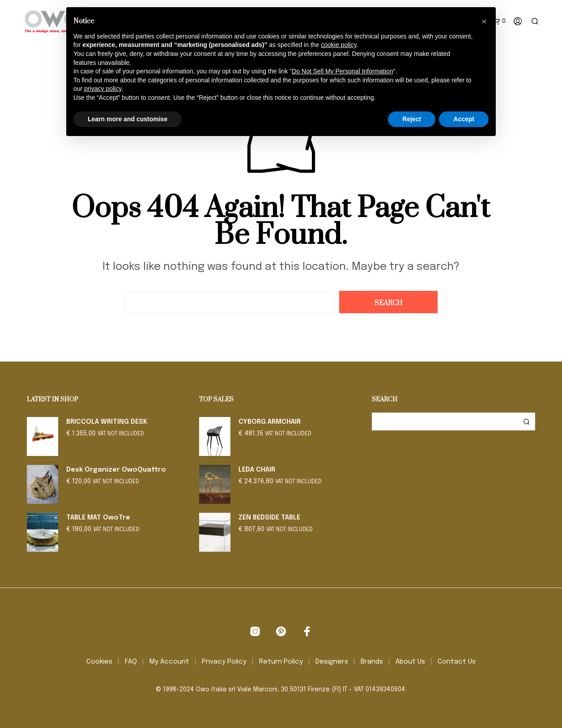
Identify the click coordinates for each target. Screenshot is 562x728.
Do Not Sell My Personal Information (342, 71)
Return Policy (281, 662)
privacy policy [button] (103, 89)
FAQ (131, 662)
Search (526, 421)
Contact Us (457, 662)
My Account (169, 662)
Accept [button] (464, 119)
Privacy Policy (224, 662)
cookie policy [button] (338, 45)
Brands (372, 662)
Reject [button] (412, 119)
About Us (410, 662)
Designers (332, 662)
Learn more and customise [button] (128, 119)
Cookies (99, 662)
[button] (484, 21)
